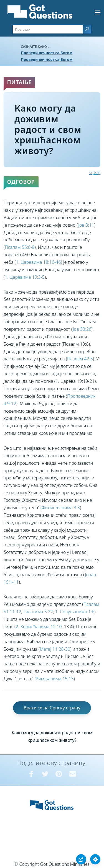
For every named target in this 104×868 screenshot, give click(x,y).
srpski (95, 172)
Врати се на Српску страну (52, 708)
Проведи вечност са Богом (47, 53)
